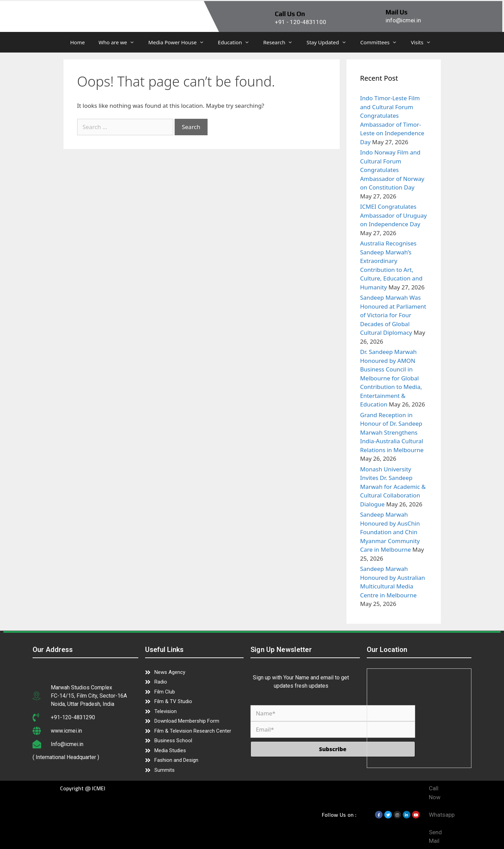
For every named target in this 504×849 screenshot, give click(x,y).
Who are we (120, 42)
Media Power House (180, 42)
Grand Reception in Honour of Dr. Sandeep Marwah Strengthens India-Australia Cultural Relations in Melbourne (392, 432)
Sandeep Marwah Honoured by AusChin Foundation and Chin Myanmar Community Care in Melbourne (390, 532)
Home (78, 42)
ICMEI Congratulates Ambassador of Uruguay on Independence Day (394, 215)
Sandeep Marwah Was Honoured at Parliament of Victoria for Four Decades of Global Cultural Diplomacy (393, 315)
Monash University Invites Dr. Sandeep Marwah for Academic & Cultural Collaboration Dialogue (393, 487)
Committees (382, 42)
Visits (424, 42)
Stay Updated (330, 42)
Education (237, 42)
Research (281, 42)
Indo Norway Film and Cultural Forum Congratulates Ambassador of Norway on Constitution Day (392, 170)
